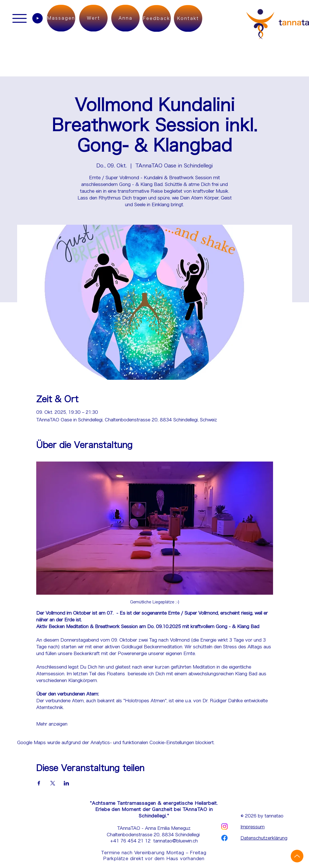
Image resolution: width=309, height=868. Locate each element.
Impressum (253, 827)
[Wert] (93, 18)
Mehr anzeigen (52, 724)
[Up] (297, 856)
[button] (20, 18)
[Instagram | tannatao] (224, 826)
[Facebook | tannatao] (224, 838)
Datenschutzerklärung (264, 838)
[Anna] (125, 18)
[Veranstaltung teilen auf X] (53, 783)
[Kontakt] (188, 18)
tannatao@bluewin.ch (176, 841)
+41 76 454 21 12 (132, 841)
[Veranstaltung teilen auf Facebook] (39, 783)
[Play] (38, 18)
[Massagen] (61, 18)
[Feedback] (157, 18)
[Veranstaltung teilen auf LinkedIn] (66, 783)
